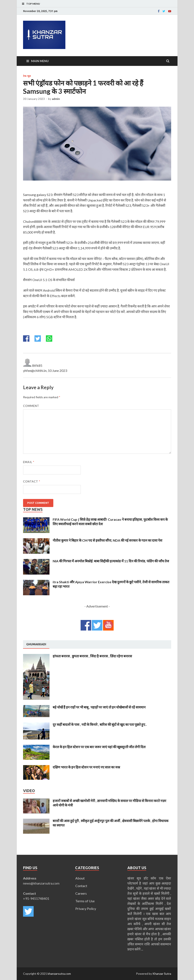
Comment (31, 406)
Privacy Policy (86, 909)
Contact (32, 481)
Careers (81, 893)
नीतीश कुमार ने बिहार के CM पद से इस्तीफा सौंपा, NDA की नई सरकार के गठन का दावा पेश (107, 540)
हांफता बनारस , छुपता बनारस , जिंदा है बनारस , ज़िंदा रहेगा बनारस (92, 656)
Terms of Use (85, 901)
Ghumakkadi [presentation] (36, 644)
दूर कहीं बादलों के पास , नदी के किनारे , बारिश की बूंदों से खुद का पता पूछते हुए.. (100, 724)
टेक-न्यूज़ (27, 76)
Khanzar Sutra (162, 974)
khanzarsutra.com (59, 974)
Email (29, 462)
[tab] (36, 644)
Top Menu (33, 4)
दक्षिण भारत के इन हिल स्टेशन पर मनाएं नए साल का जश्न (86, 767)
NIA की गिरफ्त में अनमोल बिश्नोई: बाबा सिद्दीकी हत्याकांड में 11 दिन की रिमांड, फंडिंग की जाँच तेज (111, 561)
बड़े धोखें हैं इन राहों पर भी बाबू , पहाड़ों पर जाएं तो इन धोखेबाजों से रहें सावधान (99, 707)
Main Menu (40, 61)
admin (56, 99)
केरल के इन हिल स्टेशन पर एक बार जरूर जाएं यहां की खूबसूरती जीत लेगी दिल (99, 747)
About (80, 878)
